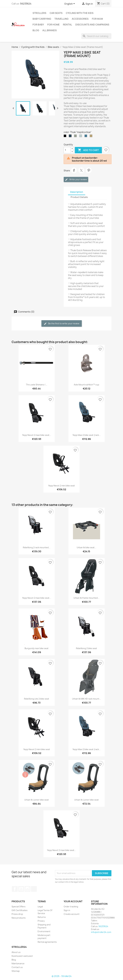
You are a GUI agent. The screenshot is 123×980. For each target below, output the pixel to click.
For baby (38, 25)
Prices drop (17, 914)
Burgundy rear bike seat (37, 648)
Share (74, 170)
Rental (68, 25)
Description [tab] (77, 192)
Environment (44, 931)
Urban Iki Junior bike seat (37, 800)
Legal (40, 907)
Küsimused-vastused (22, 956)
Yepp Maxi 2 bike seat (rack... (87, 435)
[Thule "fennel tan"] (92, 137)
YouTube (21, 889)
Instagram (27, 889)
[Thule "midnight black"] (66, 137)
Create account (72, 914)
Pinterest (89, 170)
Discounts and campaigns (92, 25)
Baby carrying (42, 19)
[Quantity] (67, 150)
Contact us (17, 967)
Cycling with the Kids (80, 13)
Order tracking (71, 907)
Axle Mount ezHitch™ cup (86, 385)
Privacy (41, 921)
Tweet (81, 170)
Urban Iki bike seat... (86, 547)
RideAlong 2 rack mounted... (37, 547)
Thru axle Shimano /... (37, 385)
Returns (42, 917)
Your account (73, 901)
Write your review (76, 180)
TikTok (34, 889)
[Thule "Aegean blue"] (86, 137)
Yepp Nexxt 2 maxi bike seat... (37, 435)
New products (19, 918)
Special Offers (19, 907)
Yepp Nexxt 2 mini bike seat (61, 486)
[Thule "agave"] (76, 137)
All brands (50, 30)
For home (53, 25)
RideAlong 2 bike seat (86, 648)
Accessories (80, 19)
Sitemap (16, 971)
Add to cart (88, 150)
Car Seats (56, 13)
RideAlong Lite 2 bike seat (37, 699)
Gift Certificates (20, 910)
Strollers (39, 13)
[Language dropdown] (70, 4)
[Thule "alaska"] (81, 137)
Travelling (61, 19)
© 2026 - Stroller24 (62, 976)
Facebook (15, 889)
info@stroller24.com (101, 932)
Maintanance (18, 963)
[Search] (96, 36)
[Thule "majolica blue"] (71, 137)
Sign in (67, 910)
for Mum (97, 19)
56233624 (26, 4)
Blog (36, 30)
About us (16, 952)
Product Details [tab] (79, 197)
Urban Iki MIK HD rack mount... (87, 699)
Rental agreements (47, 942)
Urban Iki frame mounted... (86, 598)
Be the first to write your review (62, 324)
